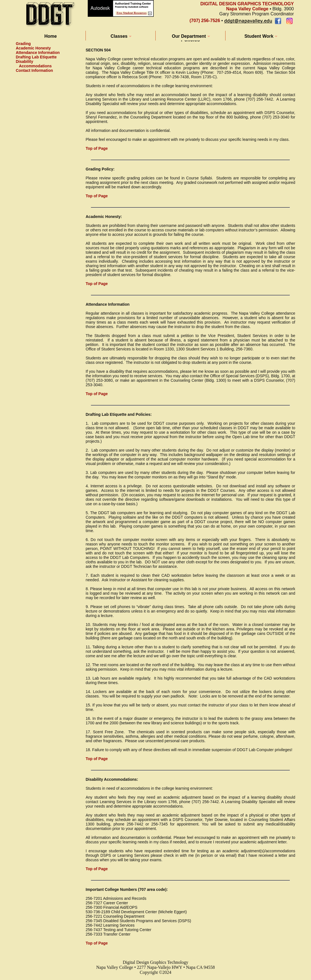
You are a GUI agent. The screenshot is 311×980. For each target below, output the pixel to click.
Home (51, 36)
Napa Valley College (247, 9)
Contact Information (35, 70)
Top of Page (97, 148)
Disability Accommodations (34, 64)
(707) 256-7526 (205, 21)
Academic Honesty (33, 48)
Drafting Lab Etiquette (36, 57)
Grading (23, 44)
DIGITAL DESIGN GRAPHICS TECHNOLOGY (247, 4)
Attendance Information (38, 53)
